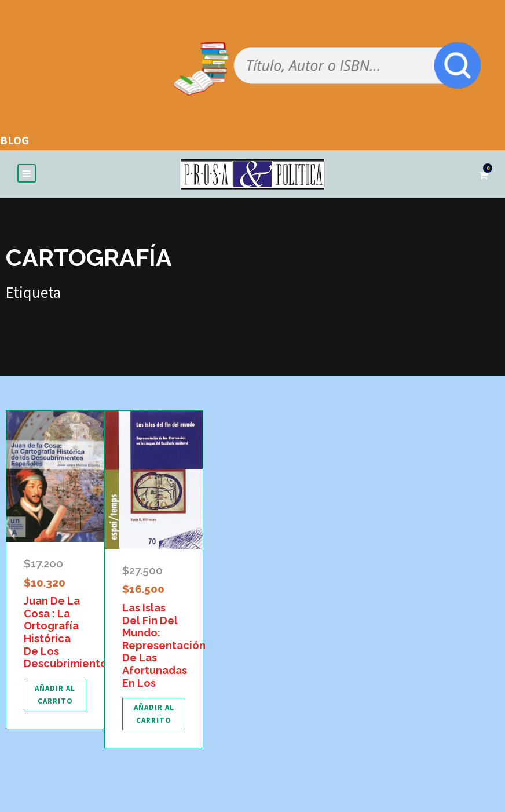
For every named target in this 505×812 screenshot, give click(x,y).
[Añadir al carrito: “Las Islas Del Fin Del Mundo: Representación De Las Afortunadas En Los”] (153, 714)
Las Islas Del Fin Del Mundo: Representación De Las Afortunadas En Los (164, 645)
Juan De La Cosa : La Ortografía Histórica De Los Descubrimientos (68, 632)
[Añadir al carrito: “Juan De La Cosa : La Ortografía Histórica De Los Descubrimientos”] (55, 695)
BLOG (14, 140)
